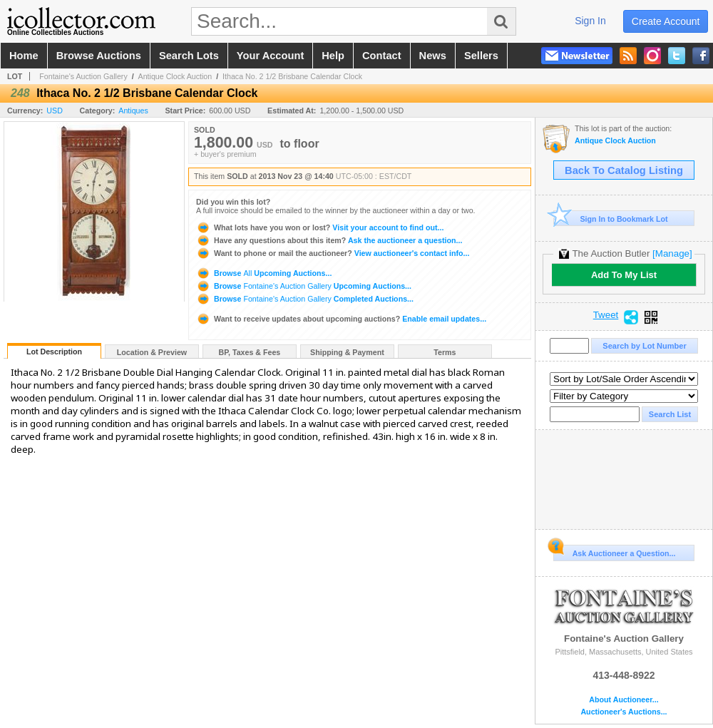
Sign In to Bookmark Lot (611, 219)
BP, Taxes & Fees (250, 352)
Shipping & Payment (347, 352)
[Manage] (672, 253)
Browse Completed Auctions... (305, 299)
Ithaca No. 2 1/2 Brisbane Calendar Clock (292, 76)
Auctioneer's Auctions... (624, 712)
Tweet (606, 315)
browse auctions (99, 56)
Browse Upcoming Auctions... (264, 273)
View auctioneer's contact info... (333, 253)
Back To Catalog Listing (624, 170)
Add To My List (624, 275)
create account (666, 21)
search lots (189, 56)
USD (55, 111)
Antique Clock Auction (175, 76)
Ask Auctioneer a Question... (614, 551)
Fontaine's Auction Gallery (83, 76)
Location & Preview (152, 352)
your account (270, 56)
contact (382, 56)
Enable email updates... (341, 319)
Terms (445, 352)
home (24, 56)
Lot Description (54, 352)
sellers (481, 56)
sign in (590, 21)
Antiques (133, 111)
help (333, 56)
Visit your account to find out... (320, 227)
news (433, 56)
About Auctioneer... (624, 700)
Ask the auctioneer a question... (329, 240)
